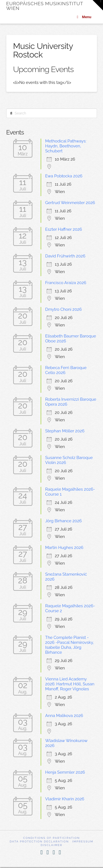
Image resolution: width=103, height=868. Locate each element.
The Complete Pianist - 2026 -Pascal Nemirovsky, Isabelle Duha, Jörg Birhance (70, 645)
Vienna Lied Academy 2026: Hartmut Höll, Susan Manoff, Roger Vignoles (70, 684)
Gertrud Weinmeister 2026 (70, 203)
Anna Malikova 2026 (64, 716)
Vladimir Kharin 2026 (65, 799)
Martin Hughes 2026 (64, 548)
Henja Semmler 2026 (65, 772)
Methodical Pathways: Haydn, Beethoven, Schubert (66, 146)
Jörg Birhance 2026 (64, 521)
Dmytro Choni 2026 (64, 309)
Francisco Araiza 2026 (66, 283)
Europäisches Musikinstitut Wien (45, 6)
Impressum (83, 841)
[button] (98, 5)
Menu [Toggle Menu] (83, 17)
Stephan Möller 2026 (65, 431)
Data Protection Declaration (39, 841)
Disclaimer (51, 845)
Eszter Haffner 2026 (64, 229)
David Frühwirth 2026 (65, 256)
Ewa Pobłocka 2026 (64, 176)
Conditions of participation (51, 838)
